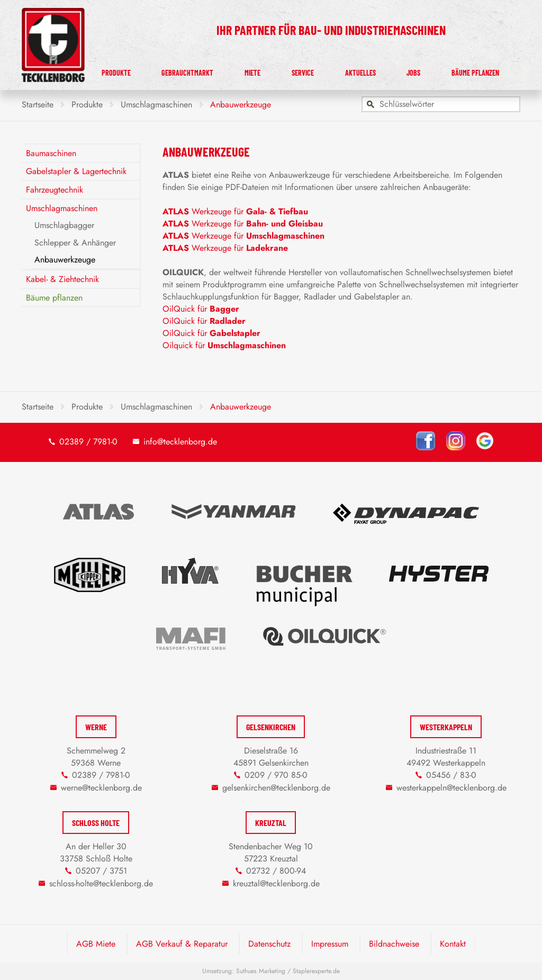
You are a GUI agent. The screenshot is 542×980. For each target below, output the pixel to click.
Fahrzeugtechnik (55, 190)
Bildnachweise (394, 944)
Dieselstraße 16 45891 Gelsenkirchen (271, 757)
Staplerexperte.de (316, 971)
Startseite (38, 105)
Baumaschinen (51, 153)
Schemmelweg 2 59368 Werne (96, 757)
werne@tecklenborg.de (101, 788)
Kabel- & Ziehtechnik (62, 279)
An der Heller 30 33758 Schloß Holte (96, 852)
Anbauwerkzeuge (65, 260)
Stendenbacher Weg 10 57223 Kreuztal (271, 852)
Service (332, 70)
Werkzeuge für (235, 211)
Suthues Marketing (261, 971)
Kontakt (453, 944)
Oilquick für (224, 345)
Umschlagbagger (64, 225)
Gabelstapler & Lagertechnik (76, 171)
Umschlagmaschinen (62, 208)
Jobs (427, 70)
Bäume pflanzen (482, 70)
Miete (293, 70)
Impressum (330, 944)
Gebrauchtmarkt (234, 70)
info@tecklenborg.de (180, 442)
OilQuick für (201, 309)
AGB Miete (96, 944)
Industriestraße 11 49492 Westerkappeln (446, 757)
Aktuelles (383, 70)
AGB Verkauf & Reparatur (182, 944)
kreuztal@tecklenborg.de (276, 883)
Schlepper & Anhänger (75, 243)
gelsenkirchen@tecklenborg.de (276, 788)
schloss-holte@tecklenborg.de (101, 883)
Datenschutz (269, 944)
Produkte (167, 70)
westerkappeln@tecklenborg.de (451, 788)
